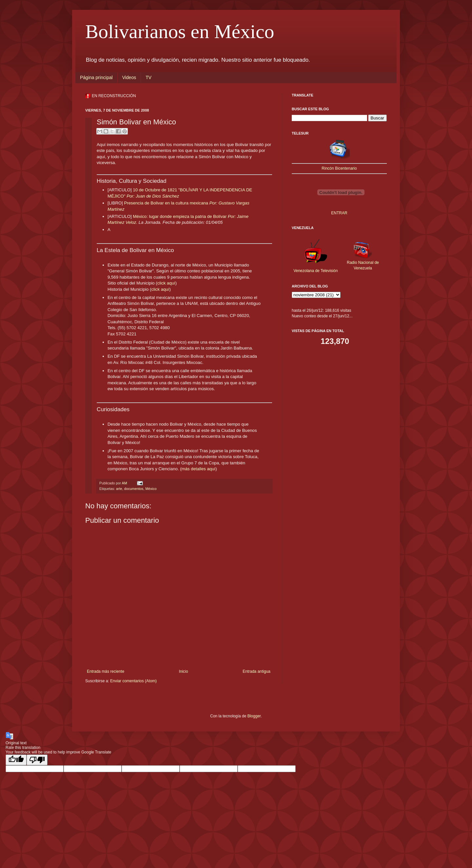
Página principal (96, 77)
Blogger (254, 716)
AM (125, 483)
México (151, 489)
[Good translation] (16, 760)
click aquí (166, 283)
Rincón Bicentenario (339, 168)
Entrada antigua (256, 671)
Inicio (184, 671)
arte (119, 489)
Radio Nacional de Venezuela (363, 263)
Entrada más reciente (106, 671)
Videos (129, 77)
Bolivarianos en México (180, 32)
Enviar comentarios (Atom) (133, 681)
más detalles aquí (198, 469)
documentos (134, 489)
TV (148, 77)
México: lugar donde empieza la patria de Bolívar (180, 216)
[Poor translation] (37, 760)
